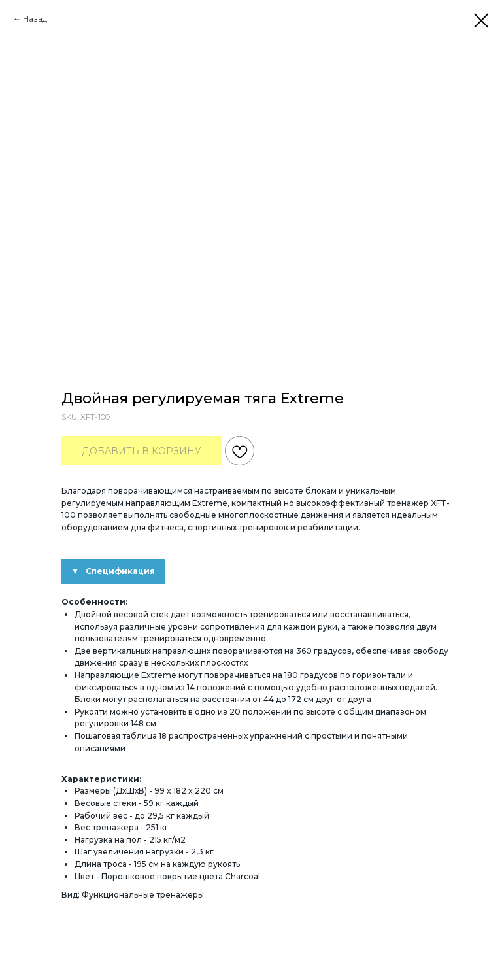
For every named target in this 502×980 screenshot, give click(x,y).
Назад (35, 19)
